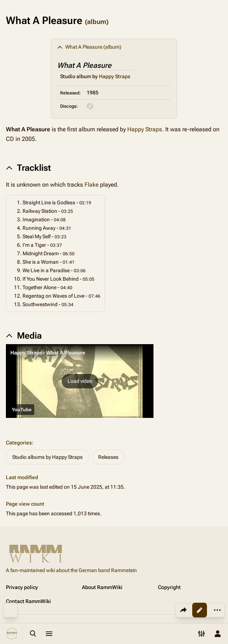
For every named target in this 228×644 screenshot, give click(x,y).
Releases (108, 457)
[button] (80, 381)
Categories (19, 443)
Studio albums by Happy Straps (47, 457)
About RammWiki (102, 587)
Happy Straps (115, 76)
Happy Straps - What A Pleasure (48, 353)
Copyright (169, 587)
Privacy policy (22, 587)
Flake (91, 185)
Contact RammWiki (28, 601)
